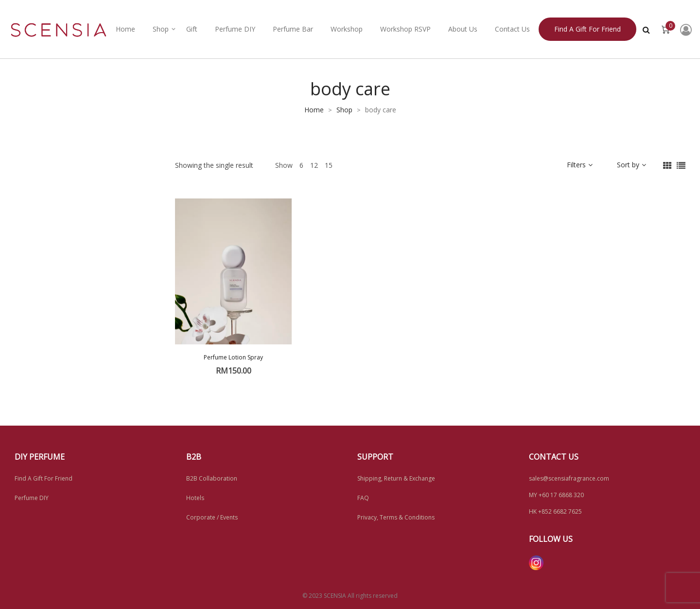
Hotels (195, 498)
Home (125, 29)
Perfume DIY (235, 29)
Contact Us (512, 29)
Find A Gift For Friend (44, 478)
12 (314, 165)
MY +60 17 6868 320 (556, 495)
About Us (463, 29)
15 (329, 165)
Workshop (347, 29)
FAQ (363, 498)
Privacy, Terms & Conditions (396, 517)
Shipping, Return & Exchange (396, 478)
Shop (161, 29)
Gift (192, 29)
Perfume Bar (293, 29)
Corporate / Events (212, 517)
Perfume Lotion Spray (233, 357)
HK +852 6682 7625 (555, 511)
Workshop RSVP (405, 29)
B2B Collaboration (212, 478)
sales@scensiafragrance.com (569, 478)
